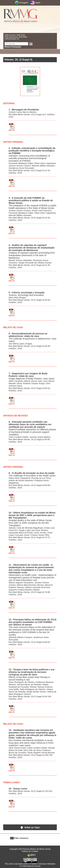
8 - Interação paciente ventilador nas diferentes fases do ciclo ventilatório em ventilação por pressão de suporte (30, 424)
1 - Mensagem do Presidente (24, 110)
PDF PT (12, 130)
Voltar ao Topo (32, 827)
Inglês (38, 3)
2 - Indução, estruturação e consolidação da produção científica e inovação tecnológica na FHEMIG (32, 151)
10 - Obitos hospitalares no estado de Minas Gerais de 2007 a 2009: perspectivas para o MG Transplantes (32, 515)
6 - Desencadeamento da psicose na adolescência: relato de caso (28, 335)
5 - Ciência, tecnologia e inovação (27, 293)
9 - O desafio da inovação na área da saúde (32, 473)
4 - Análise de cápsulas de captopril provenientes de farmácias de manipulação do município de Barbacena (32, 248)
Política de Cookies (30, 851)
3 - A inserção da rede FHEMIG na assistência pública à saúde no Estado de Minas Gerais (31, 200)
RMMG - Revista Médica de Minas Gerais (21, 19)
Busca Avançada (13, 47)
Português (24, 3)
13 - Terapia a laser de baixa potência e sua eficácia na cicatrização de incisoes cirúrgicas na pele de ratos (32, 672)
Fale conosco (21, 838)
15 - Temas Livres (18, 789)
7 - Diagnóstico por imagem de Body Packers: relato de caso (28, 375)
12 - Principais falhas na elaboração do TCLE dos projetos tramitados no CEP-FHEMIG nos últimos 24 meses (33, 622)
